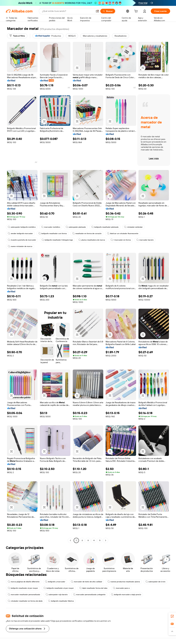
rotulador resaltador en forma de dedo (25, 601)
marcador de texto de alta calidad (86, 582)
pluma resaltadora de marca (92, 240)
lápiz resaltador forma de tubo (93, 588)
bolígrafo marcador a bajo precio (126, 595)
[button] (97, 11)
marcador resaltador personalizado (24, 595)
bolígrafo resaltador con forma (53, 233)
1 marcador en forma (121, 240)
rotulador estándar (133, 227)
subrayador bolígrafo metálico (22, 227)
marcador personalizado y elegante (89, 595)
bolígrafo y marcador (55, 582)
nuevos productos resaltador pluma (124, 582)
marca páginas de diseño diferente (24, 582)
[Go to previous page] (70, 540)
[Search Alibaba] (68, 11)
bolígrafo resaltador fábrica (61, 601)
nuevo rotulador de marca (20, 246)
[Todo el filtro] (17, 36)
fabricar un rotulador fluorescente (123, 233)
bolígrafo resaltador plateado (105, 227)
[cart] (137, 12)
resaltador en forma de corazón (87, 233)
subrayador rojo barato (57, 595)
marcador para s (121, 588)
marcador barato (145, 240)
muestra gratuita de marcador (22, 240)
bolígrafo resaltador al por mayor (23, 588)
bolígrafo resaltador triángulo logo (57, 240)
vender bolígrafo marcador (20, 233)
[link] (172, 616)
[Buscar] (108, 11)
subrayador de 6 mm (155, 582)
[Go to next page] (106, 540)
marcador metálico (51, 227)
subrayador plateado (76, 227)
